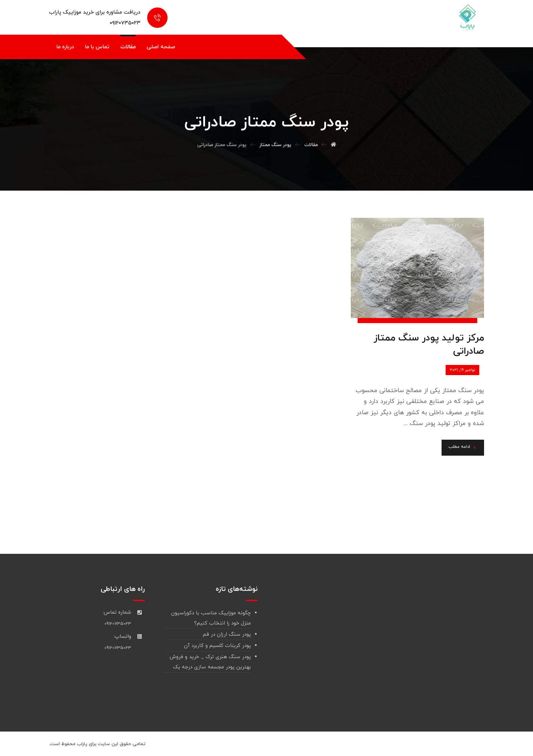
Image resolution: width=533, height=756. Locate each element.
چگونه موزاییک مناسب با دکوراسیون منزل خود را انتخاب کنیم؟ (211, 618)
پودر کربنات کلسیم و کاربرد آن (217, 646)
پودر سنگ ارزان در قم (227, 635)
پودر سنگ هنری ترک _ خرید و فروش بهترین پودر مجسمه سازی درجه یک (210, 662)
